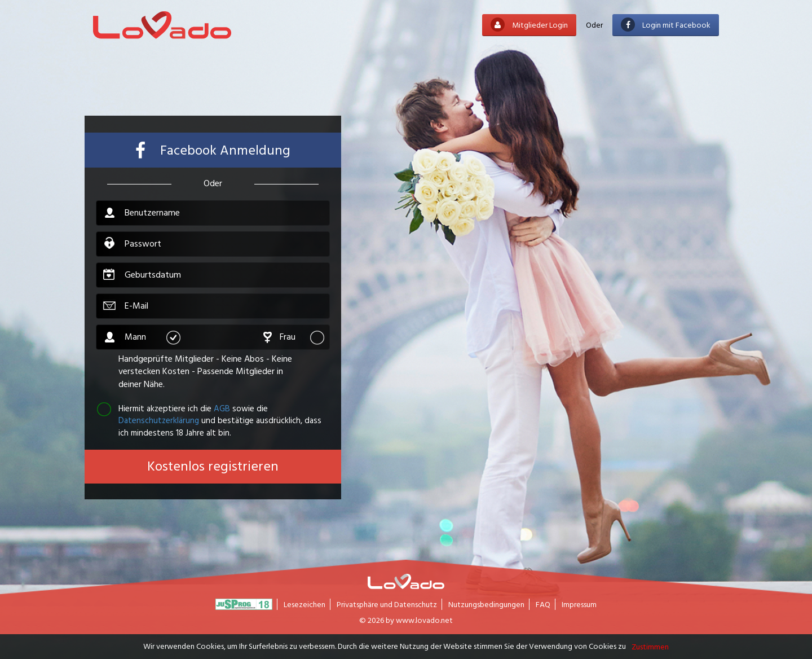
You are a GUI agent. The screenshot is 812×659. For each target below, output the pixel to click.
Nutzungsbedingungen (486, 604)
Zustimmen (650, 647)
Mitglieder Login (529, 25)
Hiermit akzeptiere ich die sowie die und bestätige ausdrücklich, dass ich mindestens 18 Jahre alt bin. (209, 420)
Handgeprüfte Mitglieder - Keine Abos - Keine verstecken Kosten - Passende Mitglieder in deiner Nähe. (205, 372)
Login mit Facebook (666, 25)
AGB (222, 408)
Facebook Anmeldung (213, 150)
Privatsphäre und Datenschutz (387, 604)
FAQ (543, 604)
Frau (302, 337)
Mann (152, 337)
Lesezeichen (304, 604)
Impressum (579, 604)
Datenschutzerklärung (159, 420)
